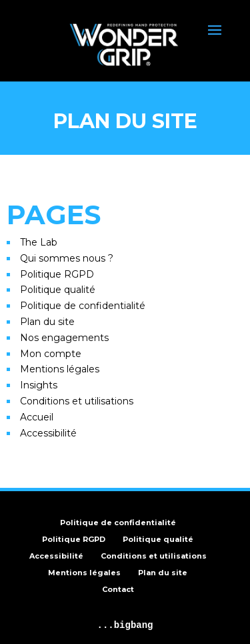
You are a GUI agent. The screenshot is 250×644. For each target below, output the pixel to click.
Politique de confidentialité (83, 306)
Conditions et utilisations (77, 401)
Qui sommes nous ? (67, 258)
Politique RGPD (57, 274)
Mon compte (51, 354)
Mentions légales (60, 369)
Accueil (37, 417)
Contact (118, 589)
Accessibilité (48, 433)
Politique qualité (58, 290)
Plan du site (47, 322)
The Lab (39, 242)
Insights (39, 385)
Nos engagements (64, 338)
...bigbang (125, 625)
